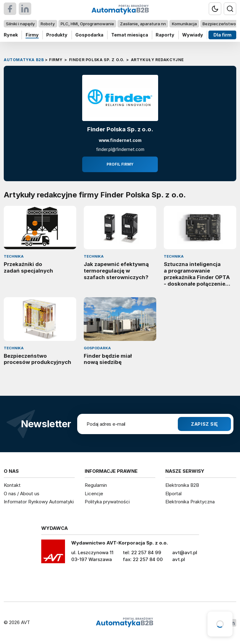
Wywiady (193, 35)
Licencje (94, 494)
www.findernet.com (120, 141)
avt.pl (179, 559)
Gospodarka (89, 35)
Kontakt (12, 485)
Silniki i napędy (20, 24)
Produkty (57, 35)
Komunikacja (184, 24)
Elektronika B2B (182, 485)
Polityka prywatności (107, 502)
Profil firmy (120, 164)
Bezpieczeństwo (219, 24)
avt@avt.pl (185, 552)
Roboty (48, 24)
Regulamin (96, 485)
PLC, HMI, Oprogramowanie (87, 24)
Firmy (32, 35)
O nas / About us (22, 494)
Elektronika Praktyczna (190, 502)
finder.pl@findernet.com (120, 149)
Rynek (11, 35)
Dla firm (222, 35)
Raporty (165, 35)
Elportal (173, 494)
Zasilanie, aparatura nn (143, 24)
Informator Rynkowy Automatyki (39, 502)
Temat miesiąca (130, 35)
